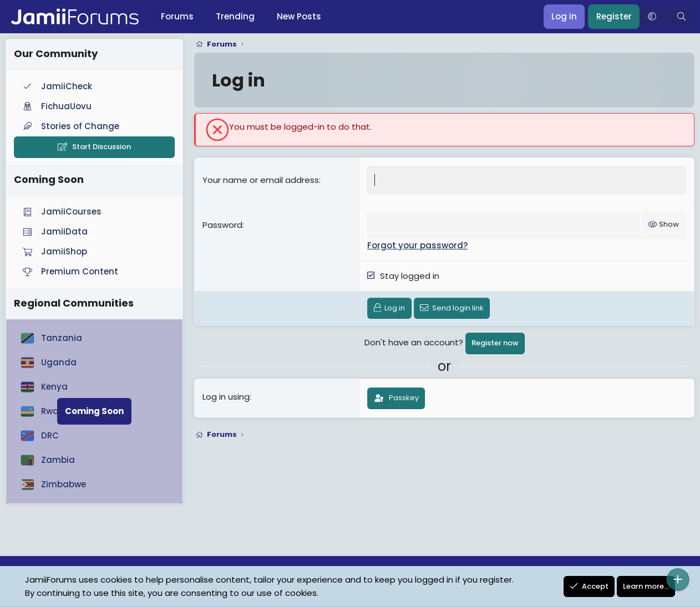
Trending (235, 16)
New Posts (299, 16)
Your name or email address (261, 180)
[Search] (681, 17)
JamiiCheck (56, 86)
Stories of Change (70, 126)
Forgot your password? (417, 245)
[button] (652, 17)
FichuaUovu (56, 106)
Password (222, 225)
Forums (177, 16)
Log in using (226, 397)
